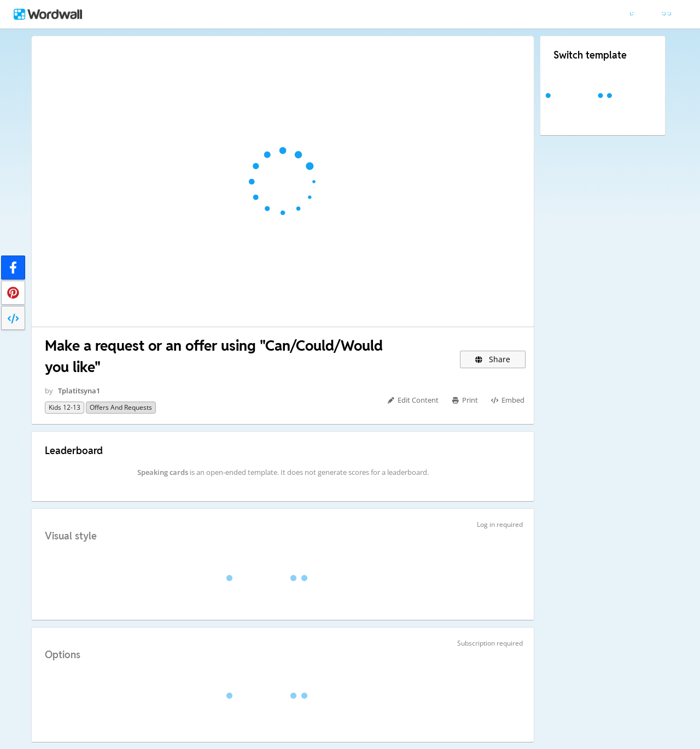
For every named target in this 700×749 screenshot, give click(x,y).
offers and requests (121, 407)
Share (493, 359)
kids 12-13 (65, 407)
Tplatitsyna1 (79, 391)
